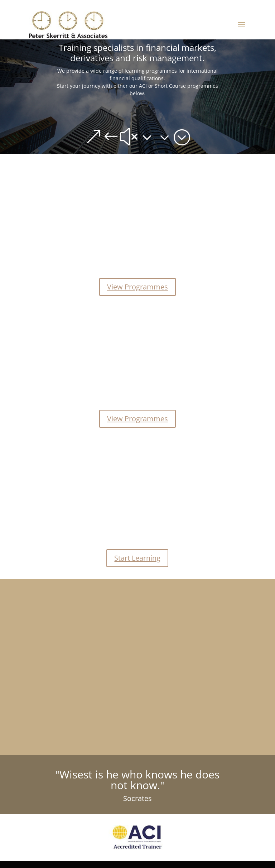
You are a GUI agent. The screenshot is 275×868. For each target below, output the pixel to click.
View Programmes (137, 287)
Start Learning (137, 558)
